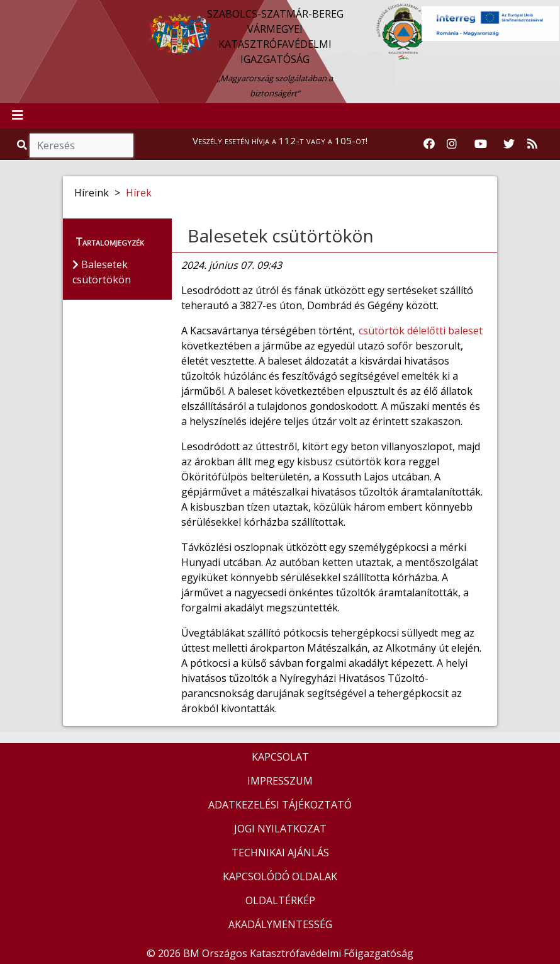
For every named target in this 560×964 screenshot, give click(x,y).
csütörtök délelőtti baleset (421, 331)
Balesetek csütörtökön (281, 235)
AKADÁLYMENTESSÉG (280, 924)
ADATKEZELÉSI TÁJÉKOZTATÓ (280, 805)
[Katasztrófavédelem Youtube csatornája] (481, 144)
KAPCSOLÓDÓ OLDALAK (280, 876)
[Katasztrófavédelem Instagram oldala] (452, 144)
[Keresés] (81, 145)
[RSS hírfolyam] (532, 144)
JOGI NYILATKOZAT (280, 829)
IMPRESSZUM (280, 781)
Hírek (139, 193)
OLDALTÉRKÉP (280, 900)
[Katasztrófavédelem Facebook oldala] (429, 144)
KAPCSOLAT (280, 757)
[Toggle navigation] (18, 116)
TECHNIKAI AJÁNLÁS (280, 853)
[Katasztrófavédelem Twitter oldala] (509, 144)
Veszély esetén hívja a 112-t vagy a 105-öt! (280, 140)
